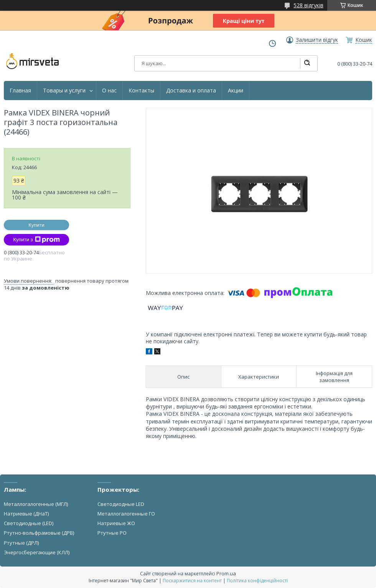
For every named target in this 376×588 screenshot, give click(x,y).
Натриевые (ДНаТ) (26, 514)
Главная (20, 91)
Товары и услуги (64, 91)
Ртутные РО (112, 533)
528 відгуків (308, 5)
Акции (236, 91)
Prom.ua (226, 573)
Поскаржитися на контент (192, 581)
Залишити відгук (317, 40)
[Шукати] (307, 63)
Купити (36, 225)
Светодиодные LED (121, 504)
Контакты (141, 91)
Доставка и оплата (191, 91)
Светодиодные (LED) (29, 523)
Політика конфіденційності (257, 581)
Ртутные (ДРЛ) (21, 543)
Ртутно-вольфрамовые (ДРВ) (39, 533)
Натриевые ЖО (116, 523)
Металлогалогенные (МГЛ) (36, 504)
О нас (109, 91)
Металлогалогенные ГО (126, 514)
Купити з (36, 240)
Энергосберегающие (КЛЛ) (37, 552)
